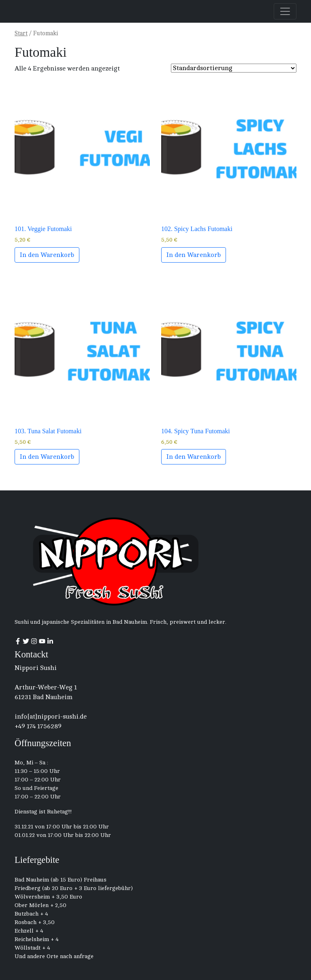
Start (21, 33)
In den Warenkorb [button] (47, 255)
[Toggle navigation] (285, 11)
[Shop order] (234, 68)
